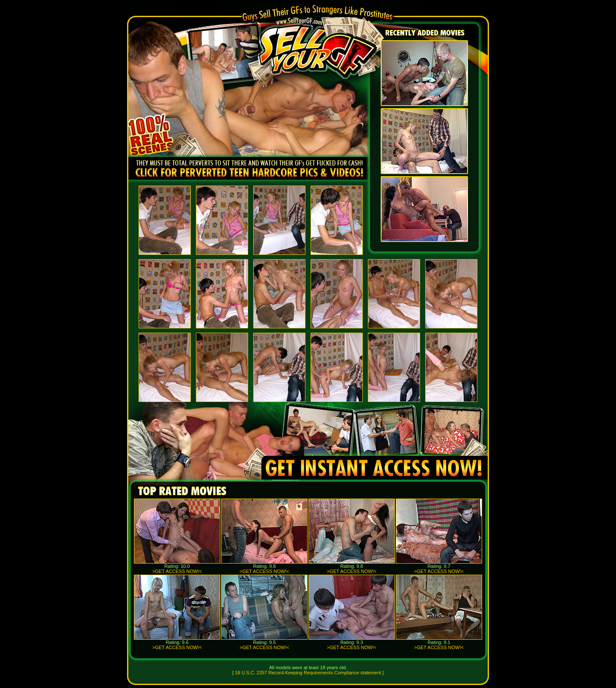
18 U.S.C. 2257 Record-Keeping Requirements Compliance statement (308, 673)
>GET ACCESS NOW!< (177, 571)
